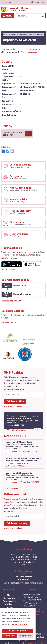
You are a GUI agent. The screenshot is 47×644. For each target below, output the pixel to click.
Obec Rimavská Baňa (31, 635)
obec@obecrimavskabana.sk (31, 601)
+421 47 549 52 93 (31, 598)
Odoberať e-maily (17, 512)
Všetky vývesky (11, 477)
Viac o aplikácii (8, 259)
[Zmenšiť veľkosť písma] (35, 2)
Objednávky (33, 41)
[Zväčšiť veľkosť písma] (38, 2)
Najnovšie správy (19, 419)
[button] (36, 418)
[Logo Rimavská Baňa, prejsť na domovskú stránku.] (23, 9)
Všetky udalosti (9, 311)
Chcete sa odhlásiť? (13, 395)
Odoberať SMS (15, 390)
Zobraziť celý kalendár (12, 290)
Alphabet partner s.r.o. (35, 632)
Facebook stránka (31, 603)
